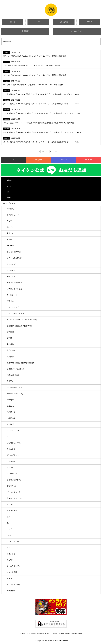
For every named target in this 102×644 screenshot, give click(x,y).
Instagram (39, 160)
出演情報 (25, 31)
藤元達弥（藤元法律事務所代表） (20, 326)
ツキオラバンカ (13, 431)
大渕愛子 (10, 357)
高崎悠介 (10, 400)
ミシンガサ (11, 504)
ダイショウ (11, 554)
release (10, 180)
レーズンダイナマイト (15, 313)
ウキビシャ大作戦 (14, 480)
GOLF (9, 535)
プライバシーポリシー (61, 634)
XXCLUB (10, 246)
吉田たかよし (12, 350)
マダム (9, 578)
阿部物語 (10, 424)
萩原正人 (10, 406)
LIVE (38, 22)
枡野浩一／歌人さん (15, 387)
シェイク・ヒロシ (14, 541)
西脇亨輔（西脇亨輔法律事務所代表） (21, 363)
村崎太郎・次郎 (13, 375)
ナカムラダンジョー (15, 566)
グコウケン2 (12, 486)
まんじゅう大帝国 (14, 252)
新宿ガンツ (11, 449)
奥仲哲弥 (10, 344)
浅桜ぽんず (11, 418)
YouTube (89, 160)
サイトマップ (46, 634)
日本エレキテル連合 (15, 289)
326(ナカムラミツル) (15, 394)
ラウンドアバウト (14, 585)
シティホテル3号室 (14, 258)
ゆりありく (11, 270)
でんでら (10, 560)
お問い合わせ (76, 634)
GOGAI (89, 22)
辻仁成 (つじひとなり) (15, 369)
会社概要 (37, 634)
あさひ (9, 239)
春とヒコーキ (12, 295)
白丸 (8, 547)
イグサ (9, 529)
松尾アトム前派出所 (15, 283)
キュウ (9, 221)
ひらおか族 (11, 461)
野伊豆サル (11, 591)
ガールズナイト (13, 455)
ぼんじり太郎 (12, 572)
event (9, 186)
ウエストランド (13, 215)
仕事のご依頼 (64, 22)
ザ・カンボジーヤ (14, 492)
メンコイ (10, 467)
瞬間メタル (11, 276)
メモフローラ (12, 511)
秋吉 (8, 517)
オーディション (26, 634)
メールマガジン (77, 31)
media (9, 198)
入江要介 (10, 381)
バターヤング (12, 474)
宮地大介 (10, 233)
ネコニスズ (11, 264)
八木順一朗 (11, 412)
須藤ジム (10, 301)
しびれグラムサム (14, 443)
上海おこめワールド (15, 498)
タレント (13, 22)
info (8, 192)
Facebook (64, 160)
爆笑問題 (10, 209)
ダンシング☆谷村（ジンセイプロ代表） (22, 320)
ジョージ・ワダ (13, 307)
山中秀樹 (10, 332)
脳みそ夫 (10, 227)
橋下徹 (9, 338)
